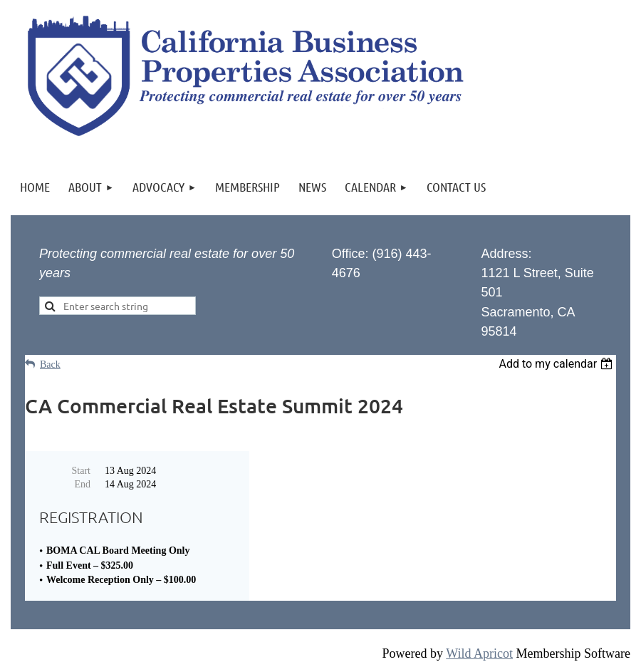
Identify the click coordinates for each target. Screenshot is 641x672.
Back (50, 365)
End (82, 484)
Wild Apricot (479, 653)
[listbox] (557, 364)
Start (81, 471)
